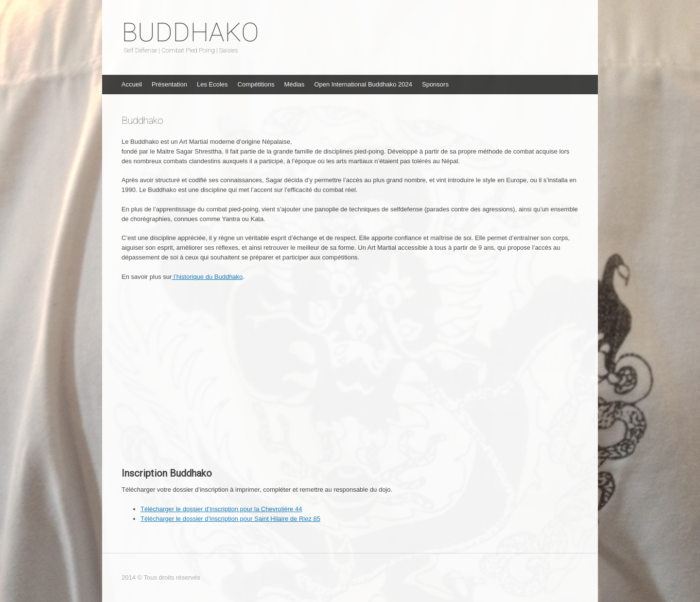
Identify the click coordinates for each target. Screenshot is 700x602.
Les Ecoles (212, 84)
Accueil (132, 84)
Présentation (169, 84)
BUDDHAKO (190, 33)
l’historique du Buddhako (207, 277)
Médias (294, 84)
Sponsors (435, 84)
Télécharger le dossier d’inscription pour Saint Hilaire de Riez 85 (230, 519)
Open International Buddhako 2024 (363, 84)
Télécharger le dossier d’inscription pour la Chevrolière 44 (221, 509)
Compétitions (256, 84)
